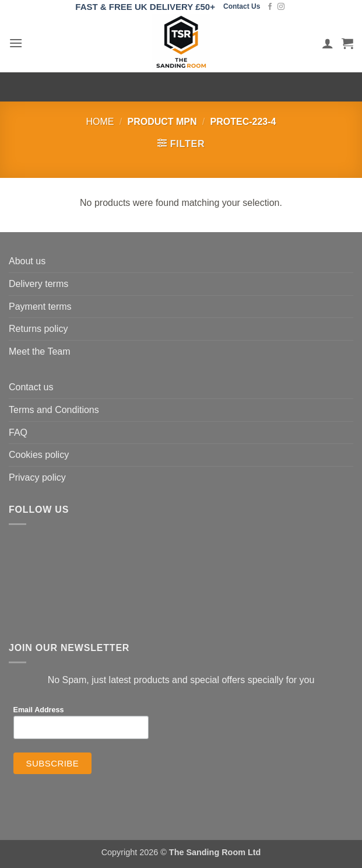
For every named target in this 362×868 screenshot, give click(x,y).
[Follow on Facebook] (270, 7)
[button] (16, 43)
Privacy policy (37, 477)
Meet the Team (40, 351)
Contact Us (242, 6)
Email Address (39, 710)
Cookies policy (39, 455)
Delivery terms (38, 284)
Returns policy (38, 329)
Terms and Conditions (54, 410)
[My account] (328, 43)
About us (27, 261)
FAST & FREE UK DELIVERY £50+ (145, 7)
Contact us (31, 387)
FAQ (18, 433)
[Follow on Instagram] (281, 7)
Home (100, 122)
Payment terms (40, 307)
